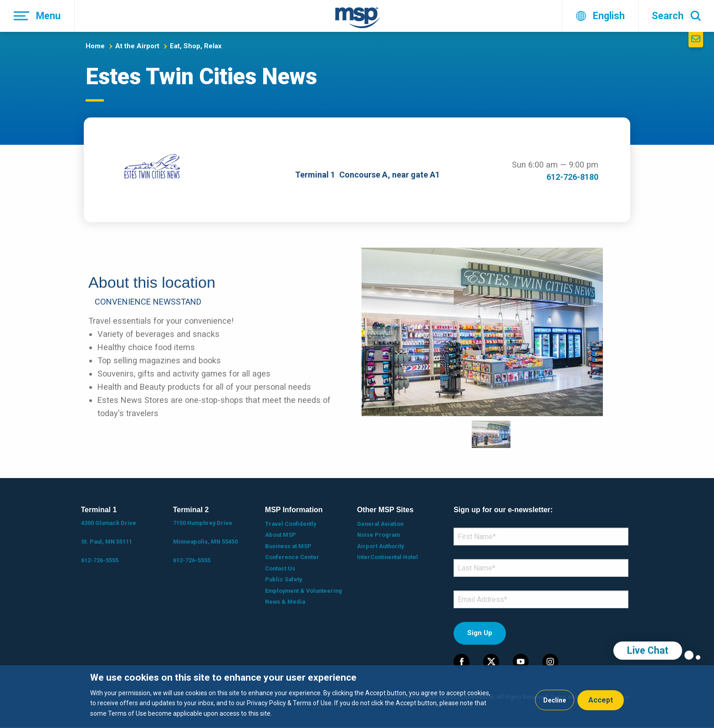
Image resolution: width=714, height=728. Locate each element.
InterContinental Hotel (388, 557)
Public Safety (283, 579)
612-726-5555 (100, 560)
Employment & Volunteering (303, 591)
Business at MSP (288, 546)
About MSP (280, 535)
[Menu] (37, 16)
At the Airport (137, 46)
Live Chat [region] (648, 650)
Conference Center (292, 557)
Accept (601, 700)
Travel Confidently (291, 524)
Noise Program (378, 535)
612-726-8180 (572, 177)
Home (95, 46)
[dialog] (357, 697)
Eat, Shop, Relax (196, 46)
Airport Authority (380, 546)
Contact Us (280, 568)
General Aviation (380, 524)
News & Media (285, 602)
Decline (555, 700)
